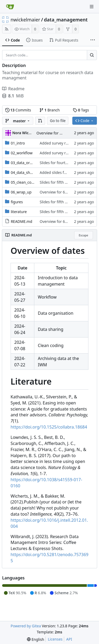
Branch (50, 110)
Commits (18, 110)
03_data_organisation (29, 163)
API (69, 639)
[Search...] (92, 55)
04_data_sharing (25, 172)
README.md (22, 221)
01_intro (18, 143)
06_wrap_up (21, 192)
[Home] (10, 7)
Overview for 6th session (58, 133)
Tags (81, 110)
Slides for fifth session (59, 182)
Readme (13, 89)
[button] (40, 121)
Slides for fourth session (60, 163)
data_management (66, 20)
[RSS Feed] (7, 29)
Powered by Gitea (26, 626)
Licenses (55, 639)
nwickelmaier (25, 20)
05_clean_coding (25, 182)
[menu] (36, 639)
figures (17, 202)
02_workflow (22, 153)
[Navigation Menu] (92, 7)
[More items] (93, 40)
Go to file (58, 121)
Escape (83, 235)
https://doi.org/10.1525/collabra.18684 (49, 427)
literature (19, 212)
